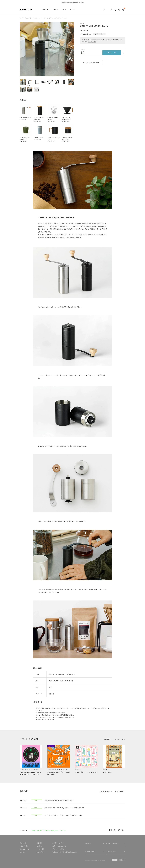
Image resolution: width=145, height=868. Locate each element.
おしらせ (39, 846)
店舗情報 (107, 739)
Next (72, 49)
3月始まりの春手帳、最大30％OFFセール (72, 2)
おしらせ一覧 (119, 791)
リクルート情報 (90, 851)
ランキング (23, 843)
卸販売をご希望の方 (112, 844)
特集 (65, 10)
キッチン (35, 18)
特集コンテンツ (24, 849)
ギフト (72, 10)
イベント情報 (41, 849)
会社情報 (88, 844)
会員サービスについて (59, 846)
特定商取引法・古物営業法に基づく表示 (65, 852)
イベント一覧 (119, 739)
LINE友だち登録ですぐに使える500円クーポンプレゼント (48, 830)
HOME (21, 18)
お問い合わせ (41, 852)
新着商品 (23, 852)
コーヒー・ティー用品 (44, 18)
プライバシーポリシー (59, 849)
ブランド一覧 (24, 846)
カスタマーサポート (58, 843)
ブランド (56, 10)
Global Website (111, 851)
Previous (22, 49)
